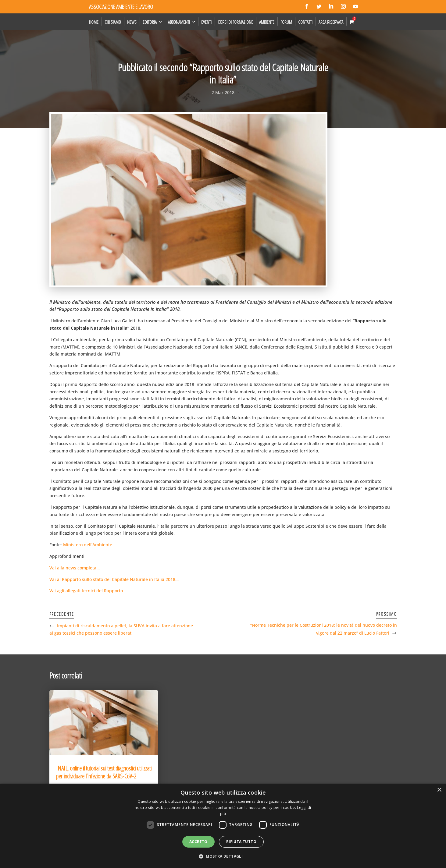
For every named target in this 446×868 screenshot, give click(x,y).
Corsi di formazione (235, 22)
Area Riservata (331, 22)
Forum (286, 22)
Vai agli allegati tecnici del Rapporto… (88, 591)
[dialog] (223, 826)
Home (94, 22)
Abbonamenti (179, 22)
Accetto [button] (198, 842)
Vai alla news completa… (75, 568)
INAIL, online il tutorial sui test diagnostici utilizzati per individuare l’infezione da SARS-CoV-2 (104, 772)
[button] (223, 856)
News (132, 22)
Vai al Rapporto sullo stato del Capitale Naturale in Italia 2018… (114, 579)
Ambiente (267, 22)
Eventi (206, 22)
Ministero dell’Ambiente (88, 545)
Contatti (305, 22)
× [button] (439, 790)
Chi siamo (113, 22)
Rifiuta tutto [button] (241, 842)
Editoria (150, 22)
